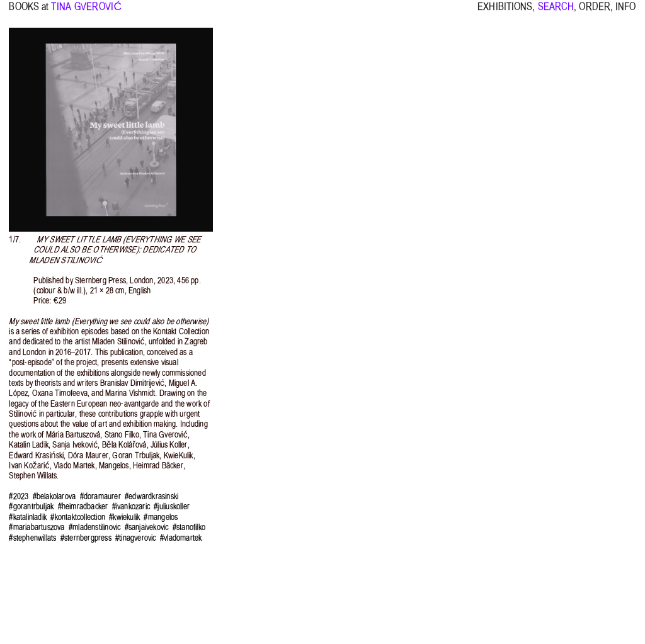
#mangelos (161, 517)
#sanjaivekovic (147, 527)
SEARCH (556, 13)
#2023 (19, 496)
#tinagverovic (136, 538)
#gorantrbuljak (31, 506)
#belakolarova (54, 496)
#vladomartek (181, 538)
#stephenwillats (32, 538)
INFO (625, 13)
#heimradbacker (83, 506)
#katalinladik (28, 517)
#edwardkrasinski (151, 496)
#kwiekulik (124, 517)
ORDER (595, 13)
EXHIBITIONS (505, 13)
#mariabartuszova (37, 527)
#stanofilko (189, 527)
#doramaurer (100, 496)
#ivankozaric (131, 506)
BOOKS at (29, 13)
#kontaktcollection (78, 517)
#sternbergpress (86, 538)
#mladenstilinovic (94, 527)
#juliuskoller (172, 506)
